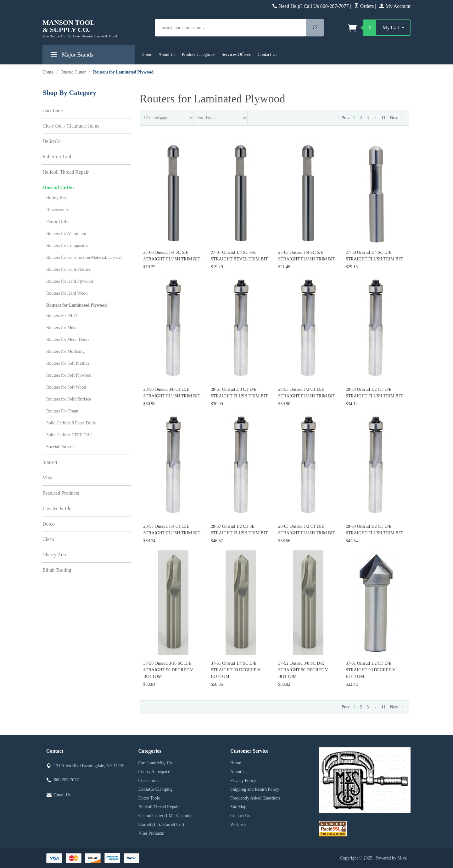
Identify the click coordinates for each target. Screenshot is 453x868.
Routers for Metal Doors (68, 339)
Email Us (62, 795)
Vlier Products (151, 833)
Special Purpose (60, 447)
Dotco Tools (149, 798)
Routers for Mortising (65, 351)
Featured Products (61, 493)
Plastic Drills (58, 222)
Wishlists (238, 824)
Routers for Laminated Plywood (76, 305)
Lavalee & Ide (57, 508)
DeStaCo (52, 141)
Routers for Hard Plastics (68, 269)
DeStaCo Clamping (156, 789)
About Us (167, 55)
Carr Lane (53, 110)
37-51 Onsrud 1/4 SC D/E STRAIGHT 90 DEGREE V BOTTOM (236, 670)
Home (147, 55)
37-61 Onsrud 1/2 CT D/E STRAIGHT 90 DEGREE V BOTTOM (371, 670)
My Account (395, 6)
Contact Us (268, 55)
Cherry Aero (55, 555)
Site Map (238, 807)
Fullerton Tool (57, 157)
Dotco (49, 524)
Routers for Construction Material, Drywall (84, 257)
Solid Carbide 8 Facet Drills (71, 423)
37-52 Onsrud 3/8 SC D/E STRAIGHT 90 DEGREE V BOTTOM (303, 670)
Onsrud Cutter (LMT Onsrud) (165, 816)
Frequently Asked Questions (255, 798)
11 (383, 118)
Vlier (48, 478)
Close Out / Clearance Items (71, 126)
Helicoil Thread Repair (66, 172)
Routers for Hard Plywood (70, 281)
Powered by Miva (391, 858)
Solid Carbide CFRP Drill (69, 435)
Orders (364, 6)
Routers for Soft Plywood (69, 375)
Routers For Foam (62, 411)
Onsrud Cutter (59, 187)
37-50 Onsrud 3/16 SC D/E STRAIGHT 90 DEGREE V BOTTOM (168, 670)
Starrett (50, 462)
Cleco (48, 539)
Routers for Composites (67, 246)
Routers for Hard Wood (67, 293)
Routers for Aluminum (66, 234)
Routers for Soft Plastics (68, 363)
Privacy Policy (243, 781)
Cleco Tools (149, 781)
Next (397, 118)
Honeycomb (57, 210)
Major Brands (71, 56)
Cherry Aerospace (154, 772)
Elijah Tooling (57, 570)
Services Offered (237, 55)
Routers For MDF (62, 316)
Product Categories (199, 55)
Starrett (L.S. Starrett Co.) (161, 824)
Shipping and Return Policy (255, 789)
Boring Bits (56, 198)
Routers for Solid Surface (69, 399)
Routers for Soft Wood (66, 387)
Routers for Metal (62, 328)
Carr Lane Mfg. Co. (156, 763)
